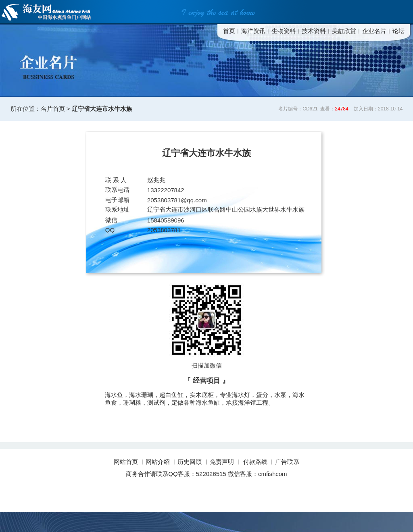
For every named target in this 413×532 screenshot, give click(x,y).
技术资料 (314, 31)
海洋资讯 (253, 31)
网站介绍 (158, 462)
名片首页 (53, 109)
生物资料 (284, 31)
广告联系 (287, 462)
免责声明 (222, 462)
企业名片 (374, 31)
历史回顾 (190, 462)
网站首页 (127, 462)
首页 (229, 31)
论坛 (398, 31)
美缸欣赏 (344, 31)
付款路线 (255, 462)
